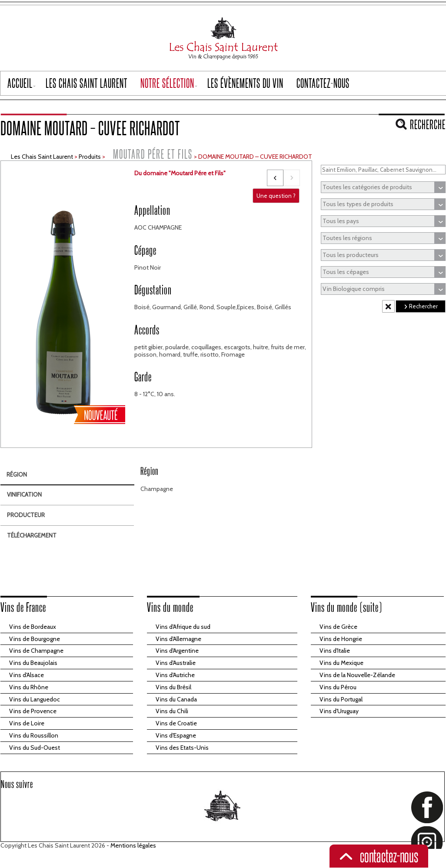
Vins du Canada (176, 699)
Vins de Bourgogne (35, 639)
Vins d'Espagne (176, 735)
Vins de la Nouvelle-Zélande (357, 675)
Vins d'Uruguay (339, 711)
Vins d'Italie (335, 651)
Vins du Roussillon (34, 735)
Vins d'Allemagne (178, 639)
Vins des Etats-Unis (182, 748)
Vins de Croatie (176, 723)
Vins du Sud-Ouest (35, 748)
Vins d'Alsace (27, 675)
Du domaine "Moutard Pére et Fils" (180, 173)
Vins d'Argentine (177, 651)
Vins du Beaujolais (33, 663)
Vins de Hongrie (341, 639)
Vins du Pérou (338, 687)
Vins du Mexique (341, 663)
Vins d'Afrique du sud (183, 627)
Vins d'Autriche (175, 675)
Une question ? (276, 196)
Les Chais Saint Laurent (42, 157)
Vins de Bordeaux (33, 627)
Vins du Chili (172, 711)
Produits (90, 157)
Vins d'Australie (176, 663)
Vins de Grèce (338, 627)
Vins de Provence (33, 711)
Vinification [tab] (24, 494)
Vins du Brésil (173, 687)
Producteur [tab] (26, 515)
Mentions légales (133, 845)
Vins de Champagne (36, 651)
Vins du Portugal (341, 699)
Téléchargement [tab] (32, 535)
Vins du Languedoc (35, 699)
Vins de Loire (27, 723)
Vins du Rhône (29, 687)
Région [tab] (17, 474)
